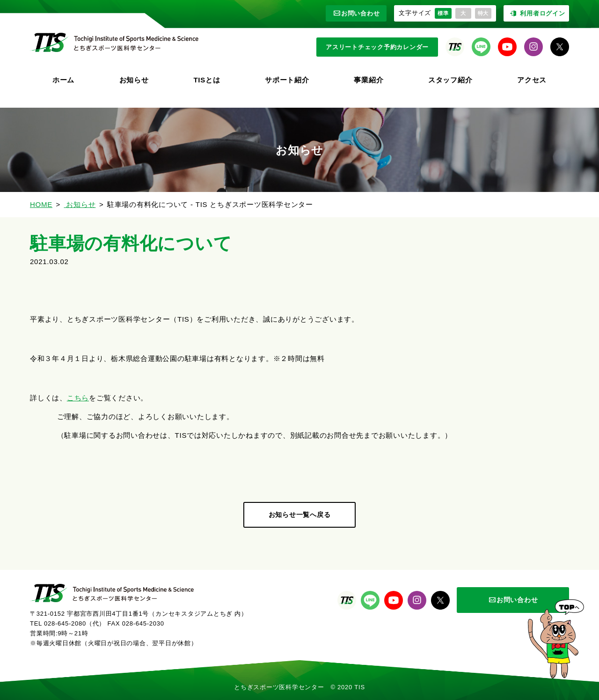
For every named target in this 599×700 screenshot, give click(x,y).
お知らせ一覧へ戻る (300, 515)
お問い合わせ (356, 13)
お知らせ (134, 80)
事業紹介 (369, 80)
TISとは (207, 80)
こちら (78, 398)
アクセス (532, 80)
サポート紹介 (287, 80)
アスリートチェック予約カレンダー (377, 47)
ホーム (63, 80)
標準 (443, 13)
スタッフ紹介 (450, 80)
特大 (483, 13)
